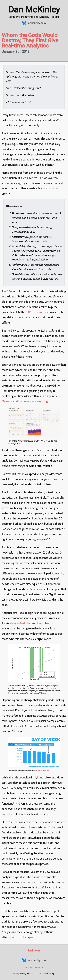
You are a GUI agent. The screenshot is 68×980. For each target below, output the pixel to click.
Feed (16, 973)
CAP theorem (34, 312)
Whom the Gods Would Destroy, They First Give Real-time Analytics (30, 40)
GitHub (29, 967)
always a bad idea (20, 623)
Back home (34, 951)
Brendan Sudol (43, 771)
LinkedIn (39, 967)
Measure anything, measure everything (25, 401)
